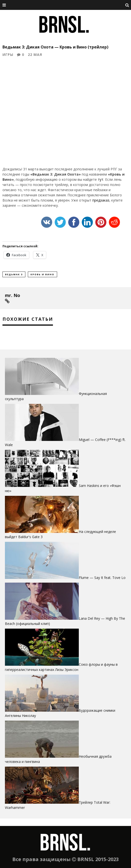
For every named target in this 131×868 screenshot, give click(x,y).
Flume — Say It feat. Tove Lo (102, 578)
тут (101, 179)
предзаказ (101, 200)
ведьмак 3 (14, 274)
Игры (8, 55)
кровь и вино (42, 274)
